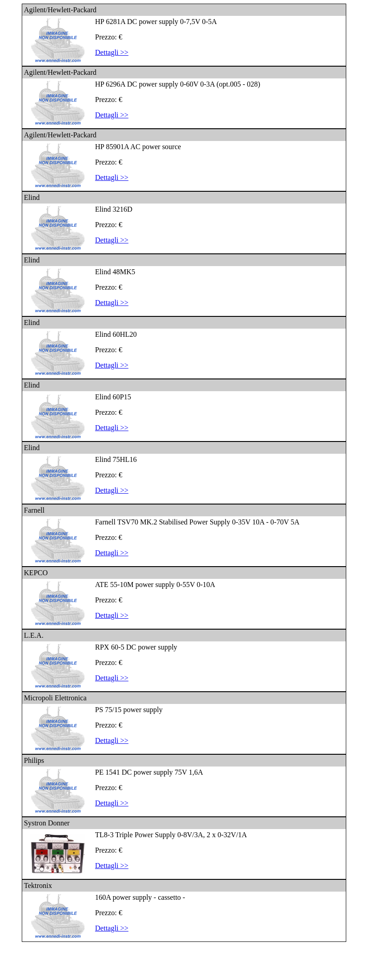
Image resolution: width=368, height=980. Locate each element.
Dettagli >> (112, 52)
